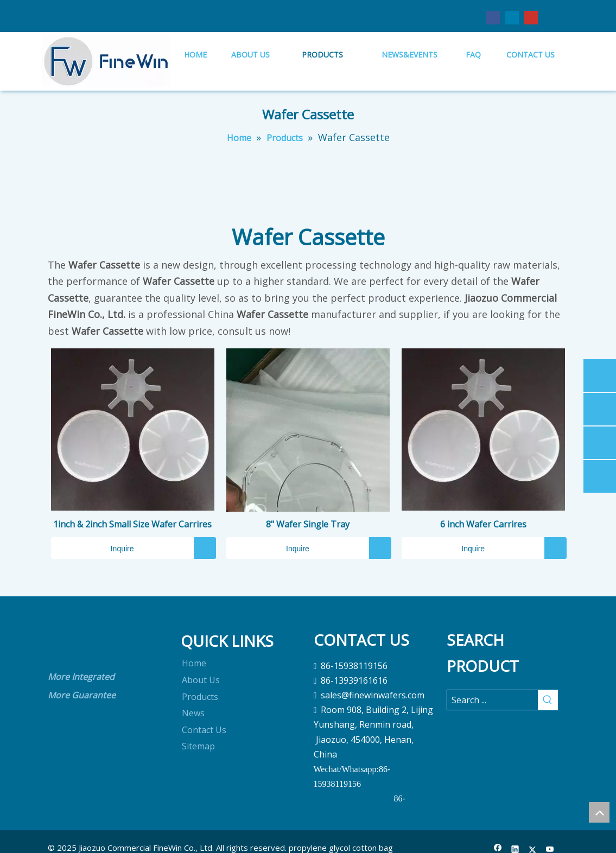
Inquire (93, 548)
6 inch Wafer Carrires (483, 524)
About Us (201, 680)
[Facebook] (493, 17)
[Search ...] (493, 700)
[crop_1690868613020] (65, 645)
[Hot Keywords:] (548, 700)
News (193, 713)
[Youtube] (531, 17)
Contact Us (204, 730)
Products (200, 697)
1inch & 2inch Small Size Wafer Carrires (132, 524)
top (599, 812)
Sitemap (198, 746)
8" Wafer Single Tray (308, 524)
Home (194, 663)
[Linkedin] (512, 17)
